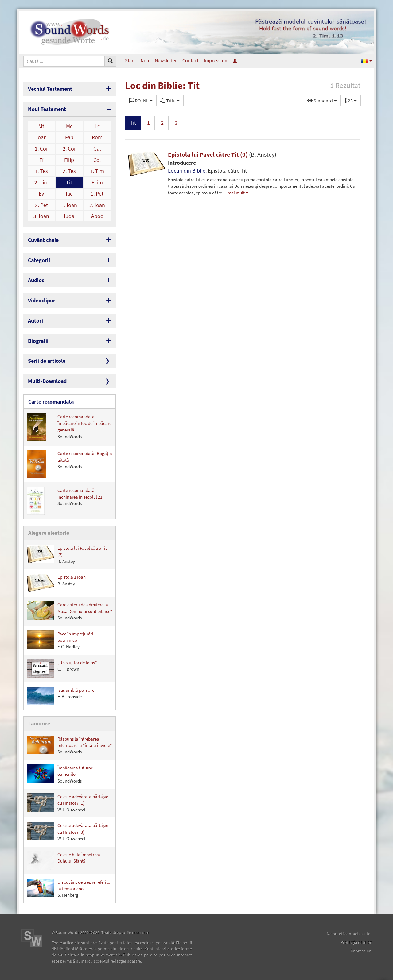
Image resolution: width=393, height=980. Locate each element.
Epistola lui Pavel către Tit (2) (67, 555)
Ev (41, 194)
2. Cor (69, 149)
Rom (97, 137)
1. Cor (41, 149)
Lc (97, 126)
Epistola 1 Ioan (56, 583)
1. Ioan (69, 205)
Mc (69, 126)
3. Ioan (41, 216)
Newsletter (166, 60)
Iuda (69, 216)
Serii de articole (47, 361)
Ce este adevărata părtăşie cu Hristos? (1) (67, 803)
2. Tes (69, 171)
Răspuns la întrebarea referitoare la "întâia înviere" (69, 745)
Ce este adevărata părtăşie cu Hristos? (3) (67, 832)
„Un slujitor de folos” (62, 668)
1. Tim (97, 171)
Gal (97, 149)
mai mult (236, 193)
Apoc (97, 216)
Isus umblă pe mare (60, 696)
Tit (69, 182)
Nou (145, 60)
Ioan (41, 137)
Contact (190, 60)
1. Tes (41, 171)
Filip (69, 160)
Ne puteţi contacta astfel (349, 934)
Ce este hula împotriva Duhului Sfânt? (63, 860)
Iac (69, 194)
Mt (41, 126)
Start (130, 60)
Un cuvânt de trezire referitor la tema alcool (69, 888)
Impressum (216, 60)
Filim (97, 182)
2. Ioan (97, 205)
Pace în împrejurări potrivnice (60, 640)
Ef (41, 160)
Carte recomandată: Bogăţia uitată (69, 464)
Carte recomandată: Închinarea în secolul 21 (64, 501)
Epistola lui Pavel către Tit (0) (222, 154)
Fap (69, 137)
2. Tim (41, 182)
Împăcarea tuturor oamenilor (60, 774)
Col (97, 160)
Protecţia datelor (356, 942)
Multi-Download (47, 381)
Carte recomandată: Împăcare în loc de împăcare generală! (69, 427)
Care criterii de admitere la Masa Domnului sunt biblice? (69, 611)
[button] (366, 61)
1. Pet (97, 194)
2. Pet (41, 205)
